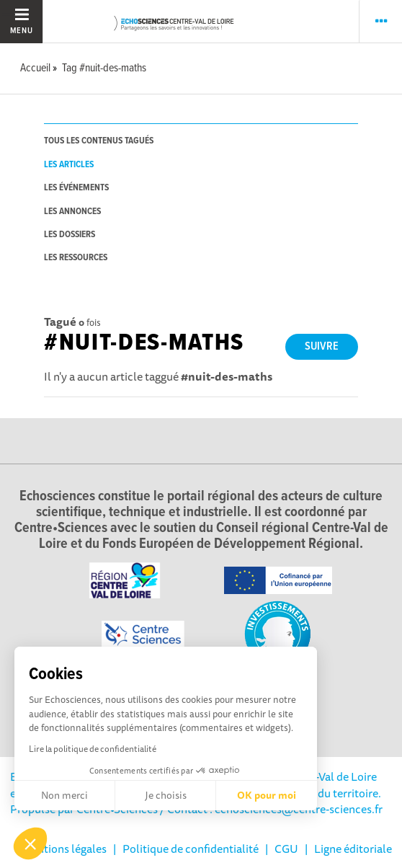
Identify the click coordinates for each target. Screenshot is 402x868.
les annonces (72, 212)
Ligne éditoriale (353, 849)
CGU (286, 849)
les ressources (76, 258)
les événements (76, 188)
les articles (69, 165)
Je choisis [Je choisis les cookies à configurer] (166, 795)
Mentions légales (64, 849)
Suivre (322, 346)
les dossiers (70, 235)
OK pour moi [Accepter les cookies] (267, 795)
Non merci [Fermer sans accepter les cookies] (64, 795)
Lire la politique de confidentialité (93, 749)
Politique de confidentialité (191, 849)
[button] (30, 843)
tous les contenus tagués (99, 141)
